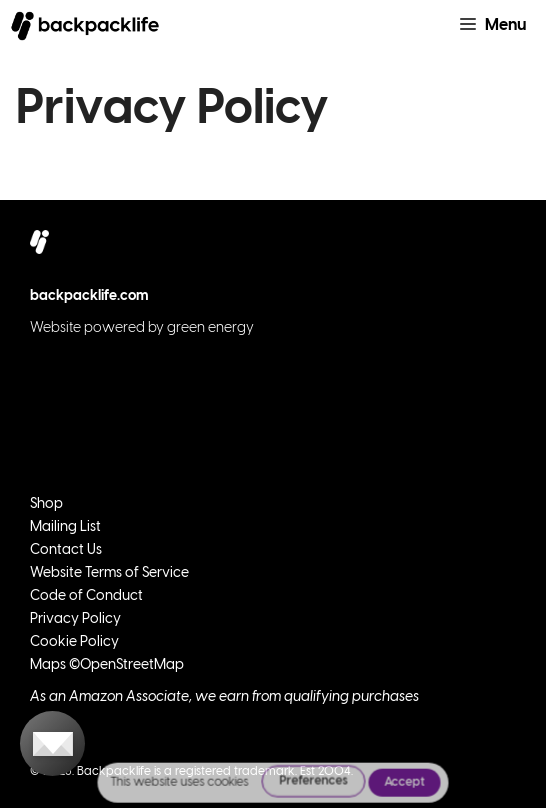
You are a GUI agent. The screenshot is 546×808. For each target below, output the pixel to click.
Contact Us (66, 550)
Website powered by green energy (142, 328)
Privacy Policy (75, 619)
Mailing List (65, 527)
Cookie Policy (74, 642)
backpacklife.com (89, 296)
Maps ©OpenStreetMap (107, 665)
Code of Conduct (86, 596)
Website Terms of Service (109, 573)
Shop (46, 504)
